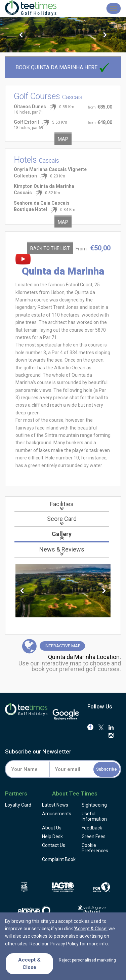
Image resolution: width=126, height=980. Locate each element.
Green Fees (94, 836)
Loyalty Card (18, 805)
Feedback (92, 828)
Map (63, 139)
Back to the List (50, 248)
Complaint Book (59, 859)
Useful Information (94, 816)
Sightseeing (94, 805)
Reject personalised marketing (87, 960)
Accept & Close (29, 963)
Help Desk (52, 836)
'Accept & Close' (91, 929)
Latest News (55, 805)
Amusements (57, 814)
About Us (52, 828)
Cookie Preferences (95, 848)
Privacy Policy (64, 944)
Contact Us (54, 845)
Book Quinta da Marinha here (63, 67)
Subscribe (107, 769)
